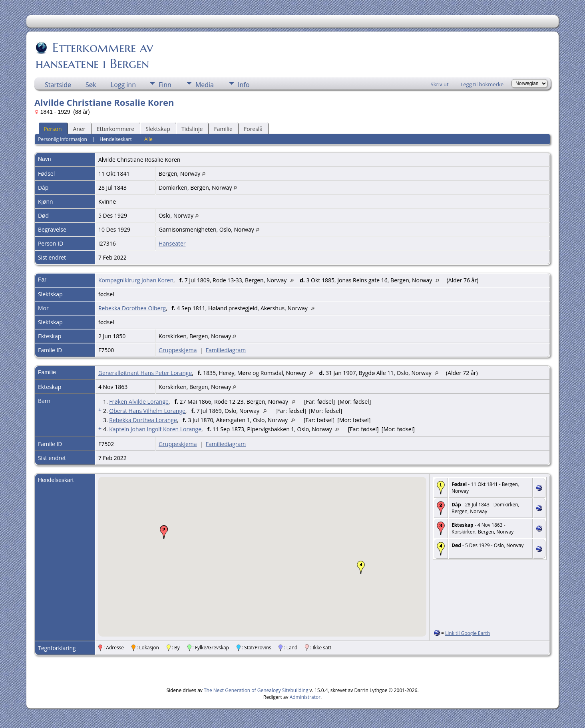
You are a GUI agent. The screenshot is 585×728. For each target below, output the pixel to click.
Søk (91, 85)
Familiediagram (226, 350)
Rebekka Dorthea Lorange (143, 420)
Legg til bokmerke (482, 84)
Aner (79, 129)
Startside (58, 85)
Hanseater (172, 243)
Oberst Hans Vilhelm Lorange (147, 411)
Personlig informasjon (63, 139)
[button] (164, 532)
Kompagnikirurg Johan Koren (136, 280)
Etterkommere (116, 129)
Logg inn (123, 85)
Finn (165, 85)
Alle (148, 139)
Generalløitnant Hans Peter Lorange (145, 373)
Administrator (305, 697)
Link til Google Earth (468, 633)
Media (205, 85)
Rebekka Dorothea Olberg (132, 308)
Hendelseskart (115, 139)
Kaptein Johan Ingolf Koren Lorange (155, 429)
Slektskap (158, 129)
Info (244, 85)
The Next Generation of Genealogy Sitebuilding (256, 690)
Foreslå (253, 129)
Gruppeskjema (178, 350)
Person (53, 129)
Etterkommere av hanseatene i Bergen (94, 56)
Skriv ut (440, 84)
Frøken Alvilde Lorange (139, 402)
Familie (223, 129)
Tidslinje (192, 129)
